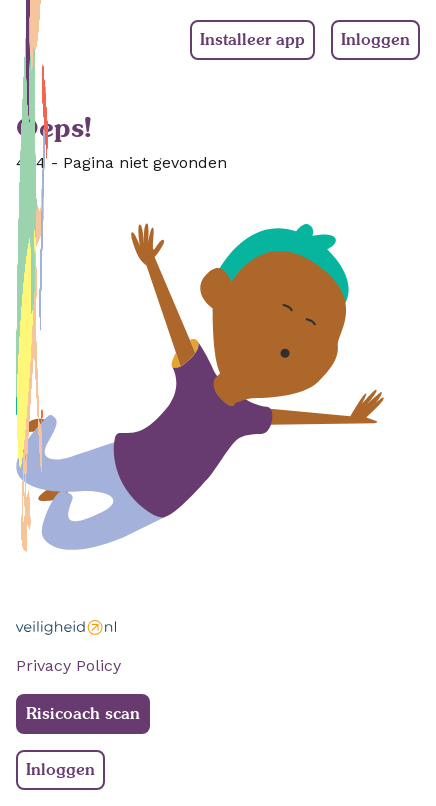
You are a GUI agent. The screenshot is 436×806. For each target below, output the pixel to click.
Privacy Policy (68, 665)
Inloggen (375, 40)
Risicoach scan (83, 714)
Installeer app (252, 40)
